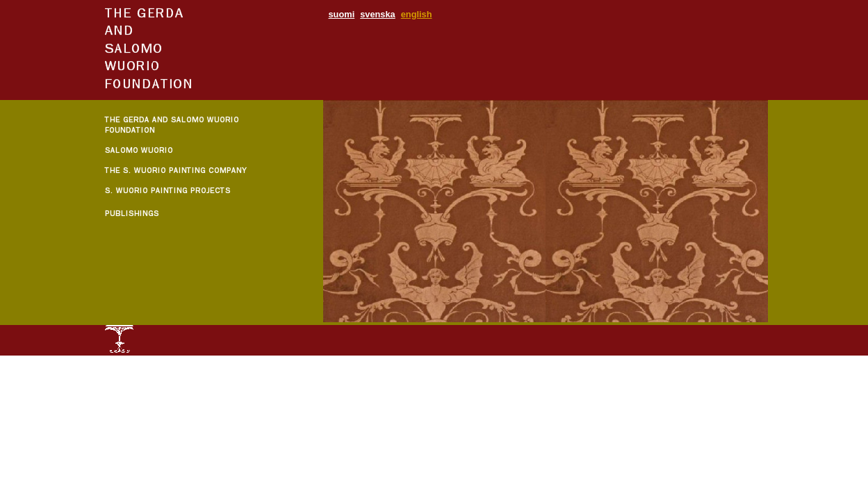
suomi (342, 14)
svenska (378, 14)
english (417, 14)
